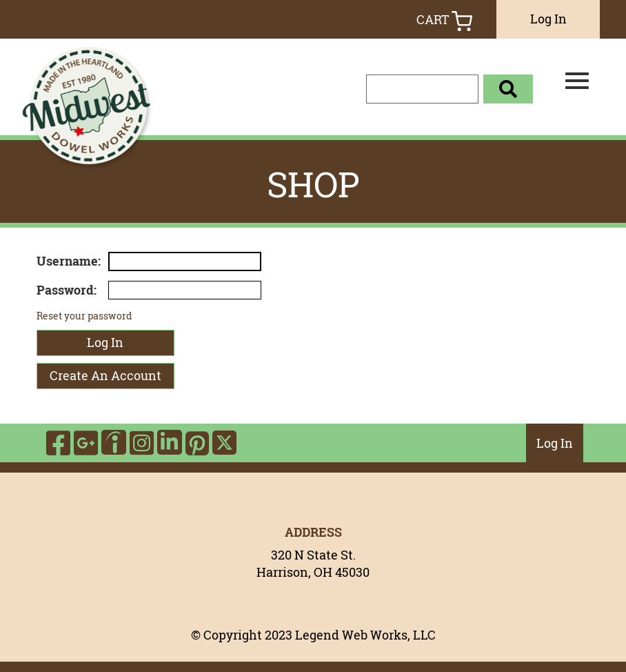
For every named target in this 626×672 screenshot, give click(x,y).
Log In (548, 19)
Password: (67, 290)
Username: (69, 261)
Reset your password (84, 316)
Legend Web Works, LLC (365, 635)
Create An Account (105, 375)
